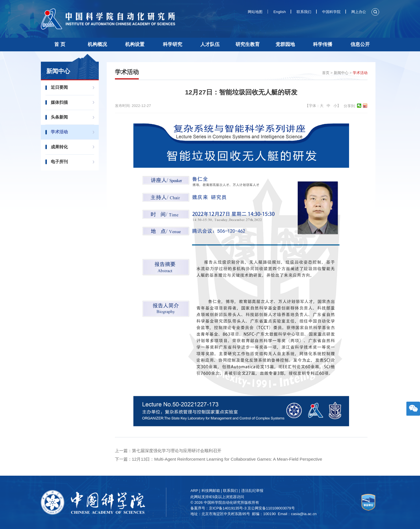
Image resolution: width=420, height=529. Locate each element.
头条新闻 (60, 117)
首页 (326, 73)
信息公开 (360, 44)
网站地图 (255, 12)
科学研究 (173, 44)
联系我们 (304, 12)
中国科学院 (331, 12)
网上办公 (359, 12)
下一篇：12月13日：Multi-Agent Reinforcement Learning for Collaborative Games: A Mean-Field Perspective (219, 459)
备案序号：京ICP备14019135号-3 (219, 508)
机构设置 (135, 44)
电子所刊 (60, 162)
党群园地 (285, 44)
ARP (195, 491)
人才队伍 (210, 44)
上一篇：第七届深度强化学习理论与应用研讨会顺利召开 (168, 451)
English (280, 12)
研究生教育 (248, 44)
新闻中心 (341, 73)
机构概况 (97, 44)
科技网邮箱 (211, 491)
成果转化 (60, 147)
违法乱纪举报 (253, 491)
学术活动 (60, 132)
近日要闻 (60, 87)
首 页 (60, 44)
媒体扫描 (60, 102)
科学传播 (323, 44)
